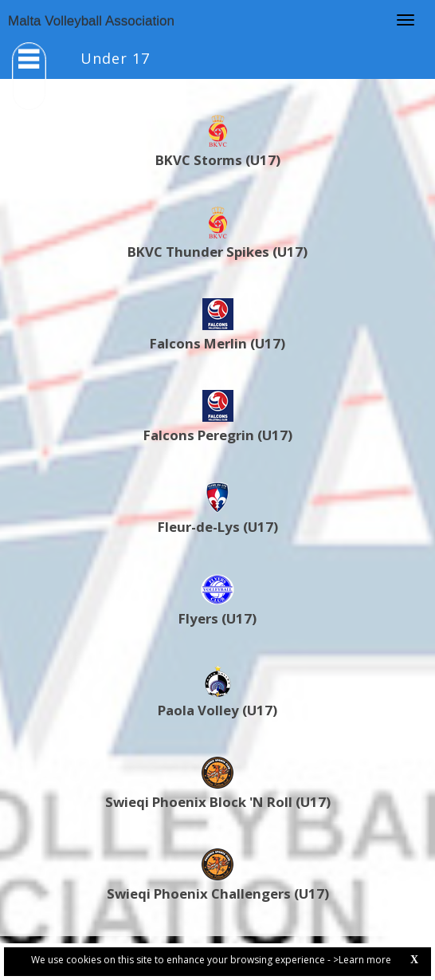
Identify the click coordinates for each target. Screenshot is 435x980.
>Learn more (362, 960)
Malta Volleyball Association (91, 21)
